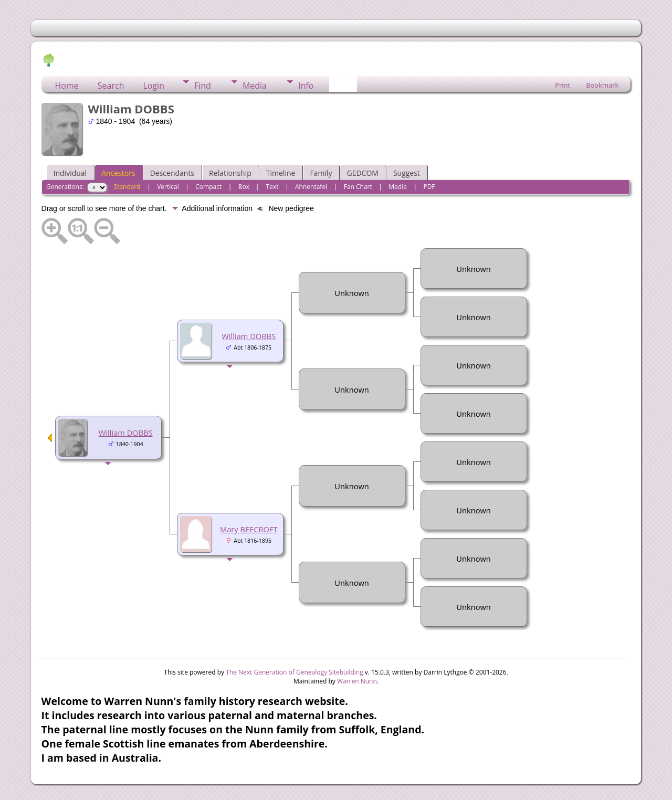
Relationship (230, 173)
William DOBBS (126, 433)
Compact (208, 187)
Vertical (168, 187)
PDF (429, 187)
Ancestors (118, 173)
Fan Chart (358, 187)
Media (255, 86)
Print (563, 85)
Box (244, 187)
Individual (70, 173)
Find (203, 86)
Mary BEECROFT (249, 529)
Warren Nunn (357, 681)
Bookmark (602, 85)
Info (306, 86)
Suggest (407, 173)
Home (67, 86)
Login (154, 86)
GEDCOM (362, 173)
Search (111, 86)
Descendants (172, 173)
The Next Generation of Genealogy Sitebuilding (295, 672)
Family (321, 173)
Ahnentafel (311, 187)
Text (272, 187)
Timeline (281, 173)
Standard (127, 187)
